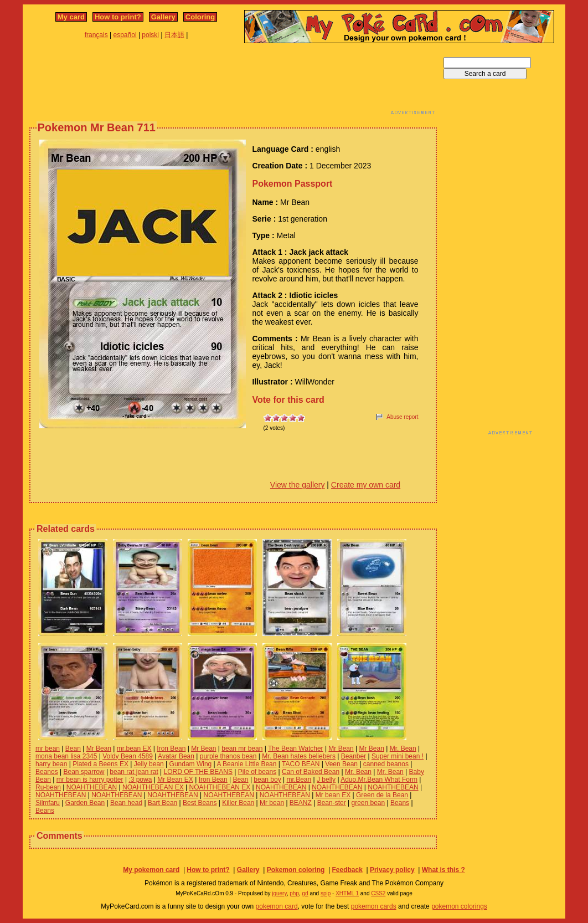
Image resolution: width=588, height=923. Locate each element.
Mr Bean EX (175, 780)
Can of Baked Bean (311, 772)
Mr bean (272, 803)
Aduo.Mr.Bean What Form (379, 780)
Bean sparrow (84, 772)
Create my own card (366, 485)
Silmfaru (48, 803)
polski (150, 35)
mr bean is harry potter (90, 780)
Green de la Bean (382, 795)
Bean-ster (332, 803)
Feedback (347, 870)
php (294, 893)
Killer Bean (238, 803)
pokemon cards (374, 906)
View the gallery (298, 485)
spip (326, 893)
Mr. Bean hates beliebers (299, 756)
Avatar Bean (176, 756)
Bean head (126, 803)
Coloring (200, 17)
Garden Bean (85, 803)
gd (305, 893)
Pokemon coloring (296, 870)
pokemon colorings (459, 906)
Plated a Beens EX (100, 764)
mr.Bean (299, 780)
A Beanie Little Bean (246, 764)
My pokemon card (151, 870)
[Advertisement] (233, 82)
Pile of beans (257, 772)
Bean (73, 748)
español (125, 35)
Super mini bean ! (398, 756)
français (96, 35)
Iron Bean (171, 748)
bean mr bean (242, 748)
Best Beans (200, 803)
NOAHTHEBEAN (92, 787)
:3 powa (140, 780)
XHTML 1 (347, 893)
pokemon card (277, 906)
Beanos (47, 772)
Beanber (354, 756)
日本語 (174, 35)
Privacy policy (392, 870)
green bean (368, 803)
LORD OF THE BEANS (198, 772)
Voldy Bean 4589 (128, 756)
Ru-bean (48, 787)
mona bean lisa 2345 (66, 756)
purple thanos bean (228, 756)
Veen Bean (341, 764)
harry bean (51, 764)
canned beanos (386, 764)
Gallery (163, 17)
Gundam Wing (191, 764)
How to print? (118, 17)
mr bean (48, 748)
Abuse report (402, 417)
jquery (279, 893)
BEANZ (301, 803)
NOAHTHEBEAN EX (153, 787)
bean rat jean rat (134, 772)
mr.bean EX (134, 748)
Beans (400, 803)
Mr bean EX (333, 795)
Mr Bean (99, 748)
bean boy (267, 780)
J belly (326, 780)
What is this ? (443, 870)
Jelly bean (149, 764)
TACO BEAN (301, 764)
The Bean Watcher (296, 748)
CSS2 (378, 893)
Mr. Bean (403, 748)
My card (71, 17)
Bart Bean (163, 803)
